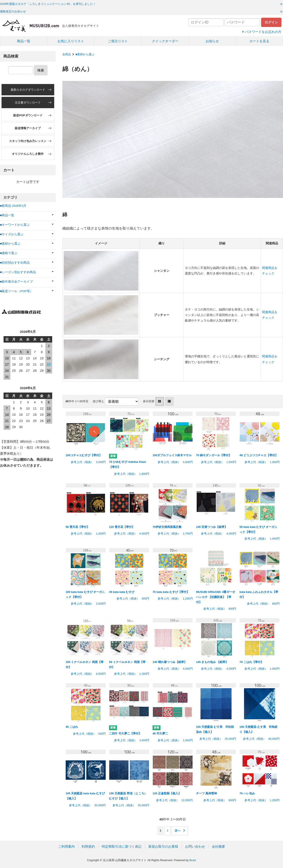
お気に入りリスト (71, 41)
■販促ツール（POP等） (16, 291)
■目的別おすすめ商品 (15, 263)
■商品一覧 (7, 215)
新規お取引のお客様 (163, 846)
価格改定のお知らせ (13, 11)
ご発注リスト (118, 41)
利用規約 (88, 846)
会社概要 (218, 846)
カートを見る (259, 41)
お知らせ (212, 41)
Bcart (193, 860)
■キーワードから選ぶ (15, 225)
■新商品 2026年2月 (13, 206)
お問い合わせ (195, 846)
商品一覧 (24, 41)
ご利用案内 (66, 846)
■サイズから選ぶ (12, 234)
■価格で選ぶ (9, 253)
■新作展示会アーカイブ (16, 282)
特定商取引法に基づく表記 (122, 846)
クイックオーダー (165, 41)
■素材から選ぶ (85, 54)
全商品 (67, 54)
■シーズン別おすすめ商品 (18, 272)
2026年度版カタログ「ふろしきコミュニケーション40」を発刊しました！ (48, 4)
